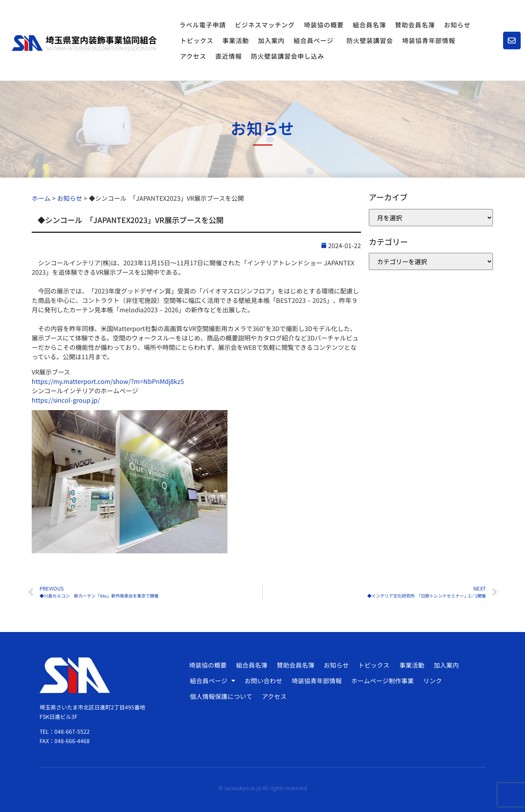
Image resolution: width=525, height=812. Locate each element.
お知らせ (457, 25)
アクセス (193, 56)
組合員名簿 (369, 25)
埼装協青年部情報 (429, 40)
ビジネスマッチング (265, 25)
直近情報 (229, 56)
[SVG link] (84, 43)
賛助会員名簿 (415, 25)
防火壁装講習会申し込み (288, 56)
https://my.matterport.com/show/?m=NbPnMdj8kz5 (108, 381)
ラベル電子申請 (203, 25)
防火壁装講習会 (370, 40)
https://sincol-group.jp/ (66, 400)
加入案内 (271, 40)
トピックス (197, 40)
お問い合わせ (263, 681)
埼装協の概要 (324, 25)
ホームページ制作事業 (381, 681)
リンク (431, 681)
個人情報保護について (221, 697)
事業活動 (236, 40)
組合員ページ (316, 40)
